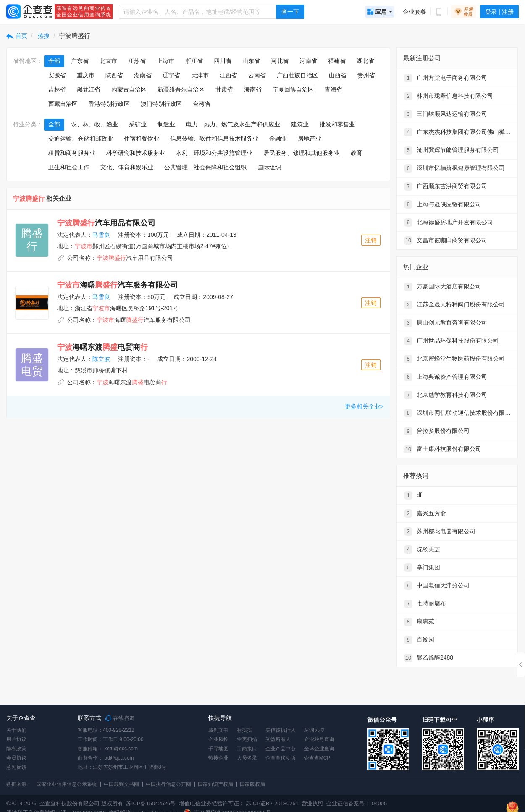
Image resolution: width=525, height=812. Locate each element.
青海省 (333, 89)
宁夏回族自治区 (293, 89)
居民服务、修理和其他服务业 (302, 153)
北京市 (108, 61)
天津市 (200, 75)
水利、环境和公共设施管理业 (214, 153)
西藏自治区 (63, 104)
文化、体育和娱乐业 (127, 167)
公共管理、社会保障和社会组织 (205, 167)
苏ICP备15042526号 (151, 803)
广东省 (80, 61)
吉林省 (57, 89)
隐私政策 (16, 749)
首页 (17, 36)
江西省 (228, 75)
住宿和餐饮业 (142, 139)
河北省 (280, 61)
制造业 (166, 124)
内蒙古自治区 (129, 89)
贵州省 (366, 75)
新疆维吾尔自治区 (181, 89)
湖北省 (365, 61)
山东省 (251, 61)
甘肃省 (224, 89)
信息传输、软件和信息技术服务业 (214, 139)
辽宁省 (171, 75)
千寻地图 (218, 749)
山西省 (338, 75)
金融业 (278, 139)
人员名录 (247, 758)
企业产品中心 (281, 749)
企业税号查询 (319, 739)
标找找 (244, 730)
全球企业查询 (319, 749)
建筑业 (300, 124)
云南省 (257, 75)
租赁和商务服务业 (72, 153)
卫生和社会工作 (69, 167)
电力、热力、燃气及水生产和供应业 (233, 124)
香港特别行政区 (109, 104)
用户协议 (16, 739)
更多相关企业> (364, 406)
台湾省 (202, 104)
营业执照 (312, 803)
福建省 (337, 61)
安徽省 (57, 75)
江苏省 (137, 61)
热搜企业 (218, 758)
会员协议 (16, 758)
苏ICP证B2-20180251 (272, 803)
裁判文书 (218, 730)
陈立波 (101, 359)
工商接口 (247, 749)
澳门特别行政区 (161, 104)
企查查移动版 (281, 758)
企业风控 (218, 739)
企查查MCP (317, 758)
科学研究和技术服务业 (136, 153)
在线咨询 (120, 718)
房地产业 (310, 139)
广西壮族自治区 (297, 75)
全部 (54, 61)
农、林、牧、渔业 (94, 124)
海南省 (253, 89)
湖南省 (143, 75)
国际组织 (269, 167)
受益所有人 (278, 739)
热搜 (43, 36)
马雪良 (101, 235)
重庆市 (86, 75)
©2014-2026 (21, 803)
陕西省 (114, 75)
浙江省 (194, 61)
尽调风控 (314, 730)
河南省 (308, 61)
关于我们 (16, 730)
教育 (357, 153)
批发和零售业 (337, 124)
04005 (379, 803)
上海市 (165, 61)
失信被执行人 (281, 730)
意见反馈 (16, 767)
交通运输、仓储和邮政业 (81, 139)
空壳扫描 (247, 739)
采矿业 (138, 124)
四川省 (223, 61)
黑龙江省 (89, 89)
